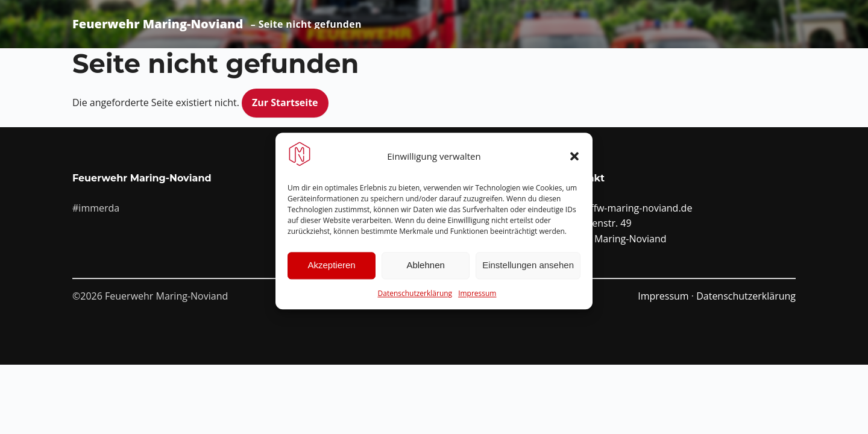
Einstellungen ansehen (528, 270)
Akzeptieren (331, 270)
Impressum (477, 298)
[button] (574, 161)
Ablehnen (425, 270)
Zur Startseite (285, 102)
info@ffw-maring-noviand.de (628, 208)
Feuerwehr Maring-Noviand (158, 24)
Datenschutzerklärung (415, 298)
